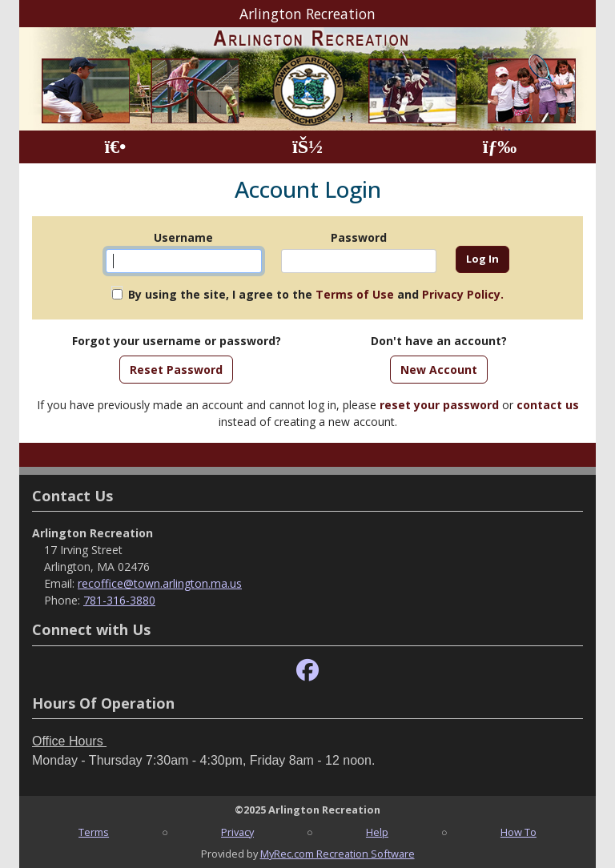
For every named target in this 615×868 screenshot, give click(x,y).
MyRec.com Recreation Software (338, 854)
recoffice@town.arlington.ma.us (160, 583)
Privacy (237, 832)
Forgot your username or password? (177, 341)
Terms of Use (355, 294)
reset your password (439, 405)
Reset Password (176, 370)
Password (359, 237)
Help (377, 832)
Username (183, 237)
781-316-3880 (119, 600)
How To (519, 832)
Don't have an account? (439, 341)
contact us (548, 405)
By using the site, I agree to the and (316, 294)
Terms (94, 832)
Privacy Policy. (463, 294)
